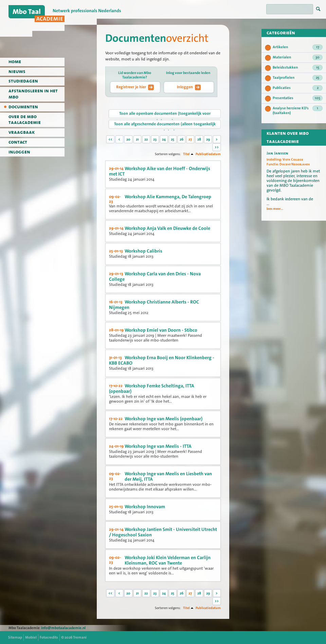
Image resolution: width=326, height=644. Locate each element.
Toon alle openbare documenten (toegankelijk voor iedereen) (165, 114)
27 (190, 139)
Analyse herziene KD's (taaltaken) (298, 111)
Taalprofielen (298, 78)
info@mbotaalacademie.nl (63, 628)
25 (173, 139)
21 (137, 139)
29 (208, 139)
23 (155, 139)
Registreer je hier (135, 87)
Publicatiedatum (208, 154)
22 (146, 139)
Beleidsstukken (298, 68)
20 (128, 139)
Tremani (80, 637)
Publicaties (298, 88)
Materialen (298, 57)
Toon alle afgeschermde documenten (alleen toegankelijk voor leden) (165, 125)
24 (164, 139)
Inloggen (189, 87)
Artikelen (298, 47)
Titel (186, 154)
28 (199, 139)
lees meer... (275, 209)
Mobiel (31, 637)
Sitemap (15, 637)
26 (182, 139)
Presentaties (298, 98)
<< (110, 139)
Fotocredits (49, 637)
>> (217, 147)
